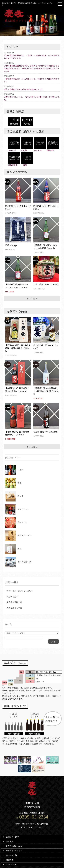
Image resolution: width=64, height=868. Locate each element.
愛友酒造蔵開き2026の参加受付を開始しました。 (24, 89)
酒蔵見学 (10, 860)
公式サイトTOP (12, 837)
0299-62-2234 (34, 817)
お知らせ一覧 (11, 855)
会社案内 (10, 841)
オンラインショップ (14, 851)
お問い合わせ (11, 864)
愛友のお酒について (14, 846)
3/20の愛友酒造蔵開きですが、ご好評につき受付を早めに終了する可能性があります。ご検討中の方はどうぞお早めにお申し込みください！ (32, 68)
